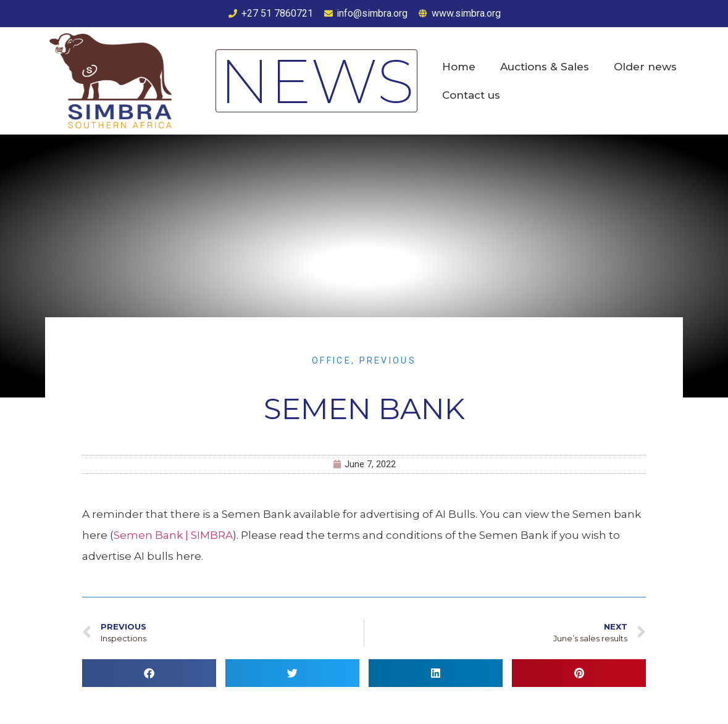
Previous (388, 360)
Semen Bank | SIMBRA (173, 535)
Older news (645, 67)
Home (459, 67)
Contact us (471, 95)
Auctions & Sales (545, 67)
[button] (149, 673)
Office (332, 360)
